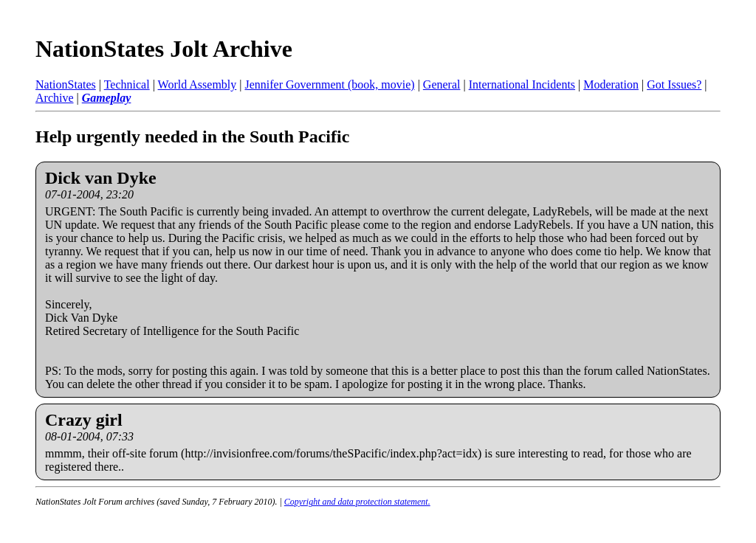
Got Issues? (674, 84)
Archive (55, 98)
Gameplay (107, 98)
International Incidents (522, 84)
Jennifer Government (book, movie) (329, 84)
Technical (127, 84)
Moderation (611, 84)
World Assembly (197, 84)
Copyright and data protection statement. (357, 502)
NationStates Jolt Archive (164, 49)
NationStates (66, 84)
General (442, 84)
